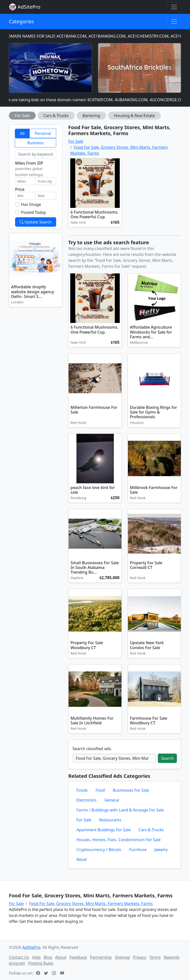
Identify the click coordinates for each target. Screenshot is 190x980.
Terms (155, 957)
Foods (82, 790)
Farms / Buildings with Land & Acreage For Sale (120, 810)
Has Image (31, 204)
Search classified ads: (92, 749)
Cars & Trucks (56, 116)
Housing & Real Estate (134, 116)
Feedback (78, 957)
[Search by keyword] (36, 154)
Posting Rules (41, 963)
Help (36, 957)
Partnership (101, 957)
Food (100, 790)
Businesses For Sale (131, 790)
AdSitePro (29, 7)
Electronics (86, 800)
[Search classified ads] (114, 758)
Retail (82, 859)
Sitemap (122, 957)
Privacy (140, 957)
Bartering (91, 116)
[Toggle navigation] (174, 7)
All (22, 133)
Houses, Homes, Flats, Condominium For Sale (119, 840)
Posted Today (33, 212)
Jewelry (161, 850)
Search (167, 758)
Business (35, 143)
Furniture (138, 850)
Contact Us (19, 957)
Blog (48, 957)
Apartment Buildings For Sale (104, 830)
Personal (43, 133)
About (61, 957)
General (112, 800)
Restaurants (110, 820)
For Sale (22, 116)
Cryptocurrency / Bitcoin (99, 850)
